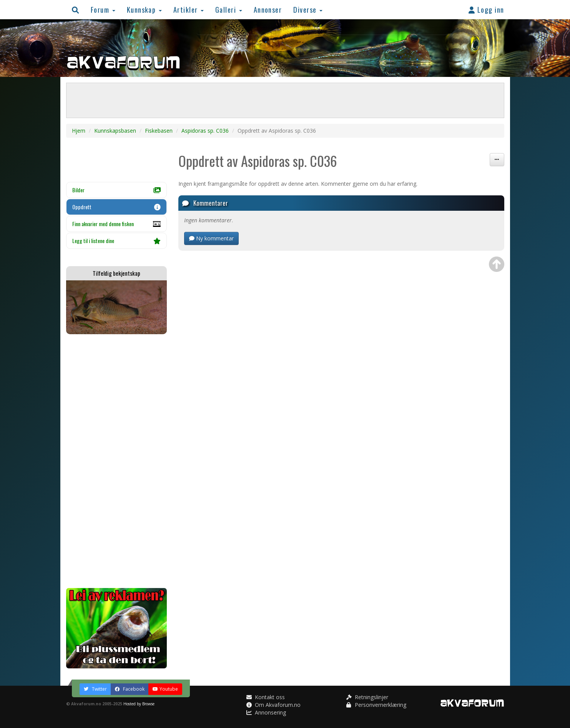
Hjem (79, 131)
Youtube (165, 689)
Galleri (229, 9)
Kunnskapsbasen (115, 131)
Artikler (189, 9)
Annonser (268, 9)
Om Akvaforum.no (273, 705)
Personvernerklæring (376, 705)
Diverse (308, 9)
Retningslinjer (367, 697)
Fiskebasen (159, 131)
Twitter (95, 689)
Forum (103, 9)
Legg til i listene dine (117, 241)
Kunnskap (144, 9)
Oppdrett (117, 207)
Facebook (130, 689)
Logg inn (486, 9)
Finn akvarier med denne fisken (117, 226)
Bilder (117, 190)
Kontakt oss (266, 697)
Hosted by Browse (139, 704)
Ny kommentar (211, 238)
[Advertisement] (117, 461)
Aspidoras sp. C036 (205, 131)
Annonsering (266, 712)
